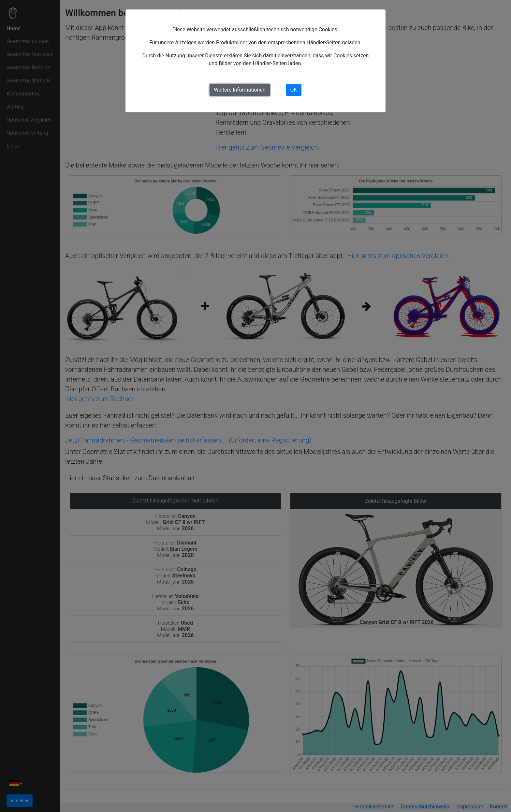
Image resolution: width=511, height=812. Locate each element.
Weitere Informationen (240, 90)
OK (294, 90)
